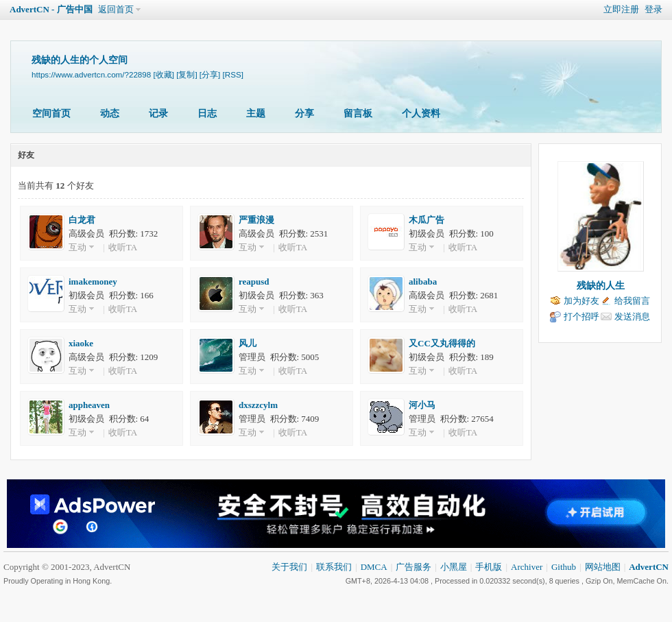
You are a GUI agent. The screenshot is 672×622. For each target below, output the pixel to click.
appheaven (89, 405)
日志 (207, 113)
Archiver (527, 567)
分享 (304, 113)
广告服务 (413, 567)
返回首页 (116, 9)
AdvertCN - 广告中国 (51, 9)
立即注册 (621, 9)
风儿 (248, 343)
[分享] (210, 74)
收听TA (123, 247)
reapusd (254, 282)
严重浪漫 (256, 220)
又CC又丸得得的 (442, 343)
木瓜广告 (427, 220)
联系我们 (334, 567)
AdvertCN (649, 567)
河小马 (422, 405)
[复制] (187, 74)
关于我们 (289, 567)
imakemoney (93, 282)
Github (564, 567)
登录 (653, 9)
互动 (77, 247)
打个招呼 (581, 316)
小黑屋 (454, 567)
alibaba (423, 282)
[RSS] (233, 74)
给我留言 (632, 301)
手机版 (489, 567)
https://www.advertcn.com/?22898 (91, 74)
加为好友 (581, 301)
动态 (110, 113)
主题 (256, 113)
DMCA (374, 567)
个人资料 (421, 113)
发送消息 (632, 316)
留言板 (358, 113)
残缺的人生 (601, 286)
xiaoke (81, 343)
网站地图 (603, 567)
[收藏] (163, 74)
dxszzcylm (258, 405)
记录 (158, 113)
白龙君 (82, 220)
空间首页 (51, 113)
